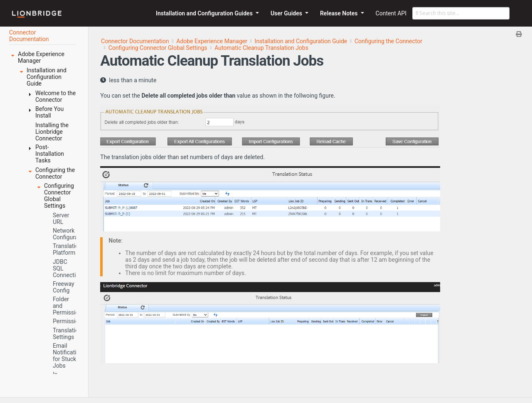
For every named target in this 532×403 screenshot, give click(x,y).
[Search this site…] (461, 13)
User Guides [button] (287, 13)
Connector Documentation (135, 41)
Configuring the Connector (388, 41)
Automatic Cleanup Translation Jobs (261, 48)
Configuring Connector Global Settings (158, 48)
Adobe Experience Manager (212, 41)
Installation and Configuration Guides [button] (205, 13)
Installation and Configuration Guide (301, 41)
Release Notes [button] (340, 13)
